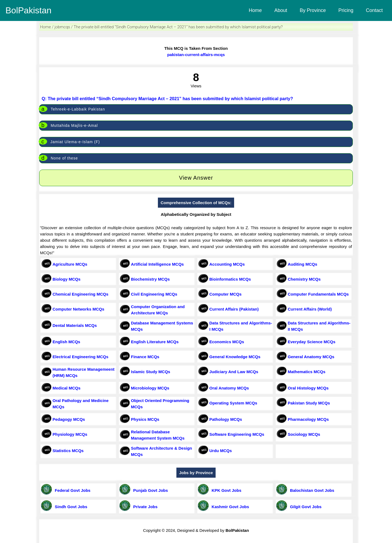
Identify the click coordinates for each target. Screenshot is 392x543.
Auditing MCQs (302, 264)
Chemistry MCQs (304, 279)
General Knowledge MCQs (235, 357)
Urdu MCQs (221, 451)
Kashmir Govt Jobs (229, 507)
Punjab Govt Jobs (149, 490)
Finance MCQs (145, 357)
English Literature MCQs (155, 342)
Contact (374, 10)
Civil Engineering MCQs (154, 294)
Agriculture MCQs (70, 264)
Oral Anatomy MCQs (229, 388)
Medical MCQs (67, 388)
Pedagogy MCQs (69, 419)
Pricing (346, 10)
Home (255, 10)
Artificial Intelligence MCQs (157, 264)
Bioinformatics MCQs (230, 279)
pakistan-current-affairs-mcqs (196, 55)
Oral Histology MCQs (308, 388)
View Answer (196, 178)
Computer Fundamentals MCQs (318, 294)
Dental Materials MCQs (75, 325)
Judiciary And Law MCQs (234, 372)
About (281, 10)
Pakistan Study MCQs (309, 403)
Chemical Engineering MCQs (80, 294)
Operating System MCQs (233, 403)
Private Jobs (144, 507)
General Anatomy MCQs (311, 357)
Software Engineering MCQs (237, 434)
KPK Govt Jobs (225, 490)
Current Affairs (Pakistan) (234, 309)
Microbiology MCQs (150, 388)
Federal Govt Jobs (71, 490)
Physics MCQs (145, 419)
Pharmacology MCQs (308, 419)
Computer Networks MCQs (78, 309)
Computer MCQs (225, 294)
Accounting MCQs (227, 264)
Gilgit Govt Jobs (305, 507)
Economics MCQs (227, 342)
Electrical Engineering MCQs (80, 357)
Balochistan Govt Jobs (311, 490)
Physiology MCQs (70, 434)
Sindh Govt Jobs (70, 507)
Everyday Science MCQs (312, 342)
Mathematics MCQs (307, 372)
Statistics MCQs (68, 451)
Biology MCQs (67, 279)
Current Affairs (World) (310, 309)
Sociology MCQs (304, 434)
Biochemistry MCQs (150, 279)
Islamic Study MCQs (151, 372)
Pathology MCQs (226, 419)
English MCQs (66, 342)
